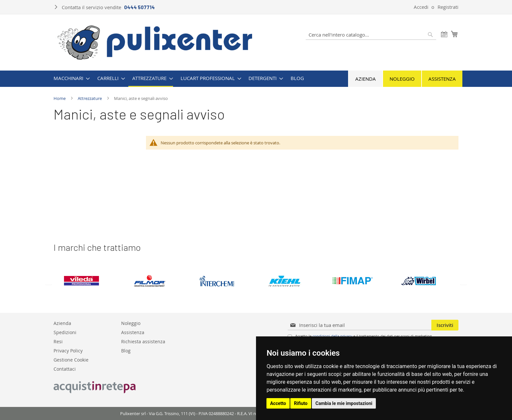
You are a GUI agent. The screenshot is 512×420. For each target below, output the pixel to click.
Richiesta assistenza (143, 341)
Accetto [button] (278, 403)
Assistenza (442, 79)
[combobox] (371, 35)
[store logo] (155, 42)
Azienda (366, 79)
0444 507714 (139, 7)
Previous (49, 282)
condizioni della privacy (332, 336)
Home (60, 98)
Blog (126, 350)
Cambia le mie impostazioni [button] (344, 403)
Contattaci (65, 369)
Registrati (448, 7)
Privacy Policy (68, 350)
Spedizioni (65, 332)
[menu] (256, 79)
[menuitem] (70, 78)
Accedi (421, 7)
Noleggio (402, 79)
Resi (58, 341)
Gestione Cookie (71, 359)
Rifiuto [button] (301, 403)
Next (463, 282)
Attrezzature (90, 98)
